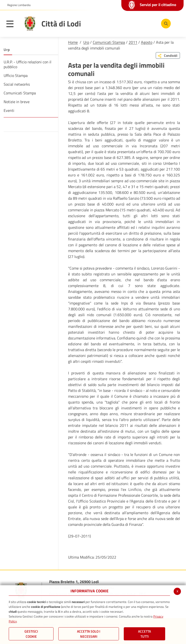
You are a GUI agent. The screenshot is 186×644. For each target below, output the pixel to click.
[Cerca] (165, 24)
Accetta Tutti (144, 634)
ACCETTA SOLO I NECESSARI (89, 634)
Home (73, 42)
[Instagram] (149, 23)
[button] (17, 5)
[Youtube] (135, 23)
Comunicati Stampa (109, 42)
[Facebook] (120, 23)
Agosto (147, 42)
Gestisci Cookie (31, 634)
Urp (86, 42)
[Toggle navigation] (12, 25)
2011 (133, 42)
